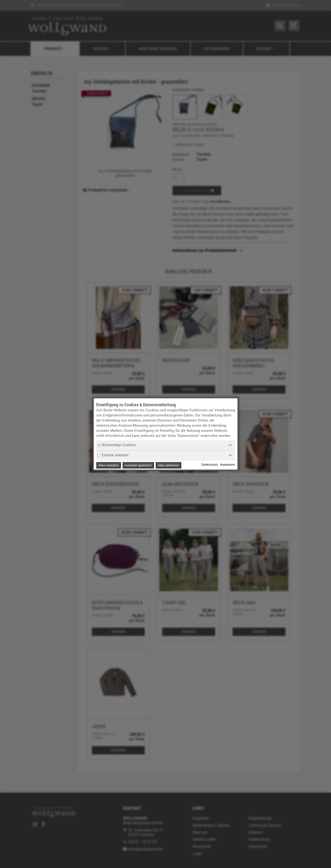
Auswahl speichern (138, 465)
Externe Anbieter (113, 455)
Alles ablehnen (168, 465)
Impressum (228, 465)
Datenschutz (210, 465)
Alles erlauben (108, 465)
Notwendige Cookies (117, 445)
